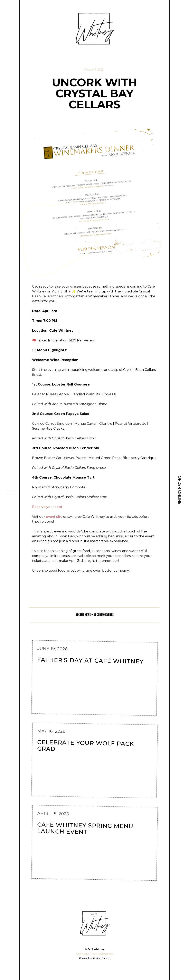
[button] (10, 490)
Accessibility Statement (95, 954)
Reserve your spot (47, 507)
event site (54, 517)
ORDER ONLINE (180, 490)
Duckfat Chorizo (102, 958)
